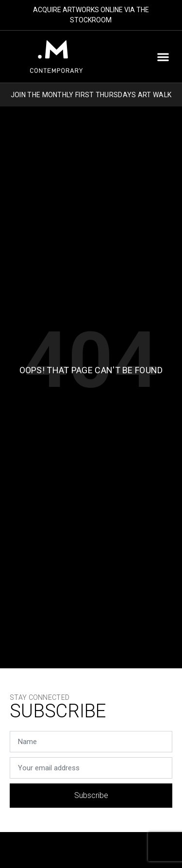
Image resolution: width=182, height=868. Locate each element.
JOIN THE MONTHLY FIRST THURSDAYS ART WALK (91, 95)
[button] (163, 57)
